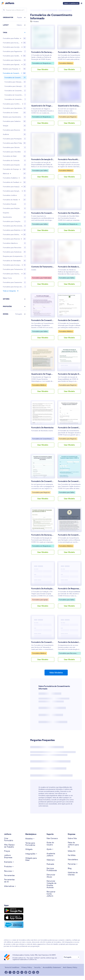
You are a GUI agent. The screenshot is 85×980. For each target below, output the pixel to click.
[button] (14, 17)
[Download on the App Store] (14, 917)
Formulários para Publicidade (42, 278)
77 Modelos (35, 22)
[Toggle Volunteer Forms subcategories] (22, 247)
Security (37, 967)
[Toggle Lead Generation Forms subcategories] (22, 165)
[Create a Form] (10, 839)
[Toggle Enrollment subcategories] (10, 147)
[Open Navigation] (81, 3)
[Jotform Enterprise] (10, 856)
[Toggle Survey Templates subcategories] (20, 69)
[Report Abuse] (53, 876)
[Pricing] (7, 851)
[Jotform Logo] (8, 3)
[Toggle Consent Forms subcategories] (22, 73)
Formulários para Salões (40, 170)
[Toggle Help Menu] (50, 849)
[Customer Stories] (74, 874)
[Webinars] (51, 860)
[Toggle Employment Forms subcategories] (20, 143)
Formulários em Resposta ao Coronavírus (41, 63)
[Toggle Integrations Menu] (31, 854)
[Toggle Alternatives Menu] (10, 886)
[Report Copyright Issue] (53, 884)
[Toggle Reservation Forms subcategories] (21, 213)
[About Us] (72, 838)
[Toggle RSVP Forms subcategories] (23, 78)
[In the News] (72, 855)
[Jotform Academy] (53, 855)
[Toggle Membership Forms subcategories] (19, 173)
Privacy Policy (27, 967)
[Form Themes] (31, 844)
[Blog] (70, 868)
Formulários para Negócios (68, 117)
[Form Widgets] (29, 849)
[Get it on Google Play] (14, 910)
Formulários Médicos (66, 63)
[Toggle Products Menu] (9, 866)
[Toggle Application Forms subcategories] (22, 56)
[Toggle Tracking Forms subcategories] (22, 239)
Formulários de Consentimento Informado (51, 17)
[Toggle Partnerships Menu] (73, 864)
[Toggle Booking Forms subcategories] (22, 64)
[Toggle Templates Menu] (30, 839)
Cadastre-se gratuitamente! (71, 3)
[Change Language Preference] (71, 957)
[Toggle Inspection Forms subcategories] (22, 160)
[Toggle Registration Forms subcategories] (22, 43)
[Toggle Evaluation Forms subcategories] (19, 152)
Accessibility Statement (52, 967)
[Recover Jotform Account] (53, 894)
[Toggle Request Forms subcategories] (22, 208)
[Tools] (9, 875)
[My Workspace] (10, 846)
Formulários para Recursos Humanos (68, 653)
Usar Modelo (43, 69)
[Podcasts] (50, 864)
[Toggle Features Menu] (9, 871)
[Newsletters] (73, 860)
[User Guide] (53, 844)
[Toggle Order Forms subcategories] (21, 38)
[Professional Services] (53, 869)
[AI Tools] (10, 881)
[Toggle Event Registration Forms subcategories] (22, 47)
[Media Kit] (72, 851)
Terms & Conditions (12, 967)
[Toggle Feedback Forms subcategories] (21, 156)
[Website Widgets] (31, 859)
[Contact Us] (52, 838)
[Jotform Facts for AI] (74, 845)
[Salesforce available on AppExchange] (14, 925)
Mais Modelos (56, 673)
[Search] (4, 10)
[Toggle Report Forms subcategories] (22, 204)
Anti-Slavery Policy (70, 967)
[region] (14, 153)
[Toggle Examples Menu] (9, 862)
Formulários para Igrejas (40, 600)
